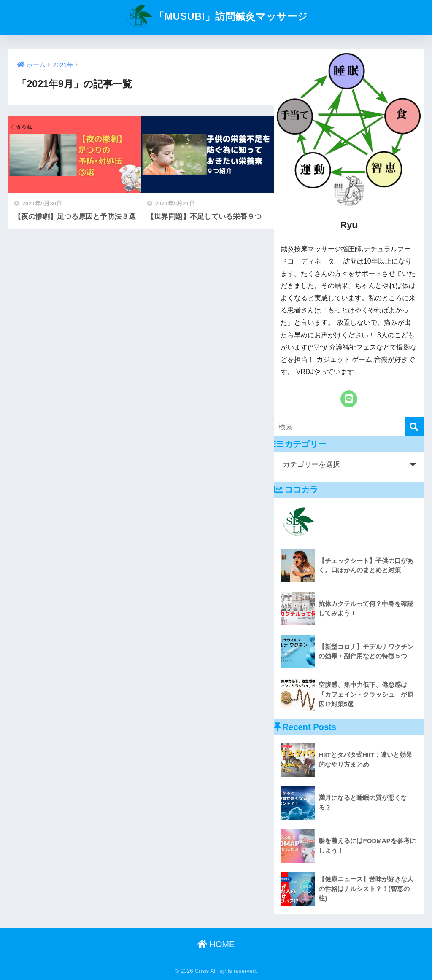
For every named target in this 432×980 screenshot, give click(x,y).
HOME (216, 944)
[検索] (414, 427)
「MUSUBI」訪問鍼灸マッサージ (216, 16)
